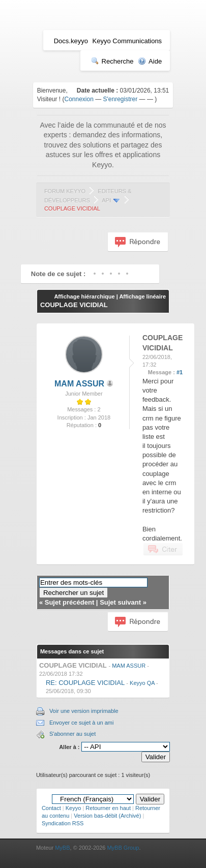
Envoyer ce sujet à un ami (82, 723)
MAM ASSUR (79, 384)
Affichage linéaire (142, 296)
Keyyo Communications (127, 41)
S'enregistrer (121, 99)
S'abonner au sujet (72, 734)
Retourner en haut (108, 808)
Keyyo (73, 808)
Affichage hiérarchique (84, 296)
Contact (51, 808)
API (106, 200)
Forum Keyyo (65, 191)
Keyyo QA (142, 683)
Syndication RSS (63, 823)
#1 (180, 372)
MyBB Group (123, 848)
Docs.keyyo (71, 41)
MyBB (62, 848)
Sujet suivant (120, 602)
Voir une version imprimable (84, 711)
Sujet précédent (70, 602)
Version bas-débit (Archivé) (107, 816)
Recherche (112, 61)
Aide (150, 61)
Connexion (79, 99)
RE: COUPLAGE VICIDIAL (85, 683)
